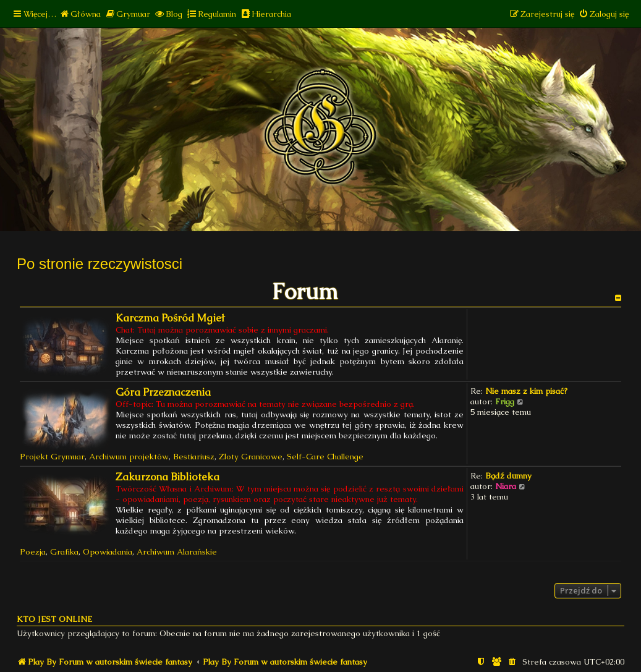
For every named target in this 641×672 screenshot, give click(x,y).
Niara (506, 486)
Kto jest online (54, 619)
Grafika (64, 552)
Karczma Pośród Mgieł (170, 318)
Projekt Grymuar (52, 457)
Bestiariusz (194, 457)
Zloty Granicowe (251, 457)
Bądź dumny (508, 476)
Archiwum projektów (129, 457)
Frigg (505, 402)
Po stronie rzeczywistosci (100, 264)
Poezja (33, 552)
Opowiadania (108, 552)
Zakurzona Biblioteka (168, 477)
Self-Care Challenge (325, 457)
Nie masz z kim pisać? (526, 391)
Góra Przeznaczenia (163, 392)
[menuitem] (80, 14)
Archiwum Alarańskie (177, 552)
